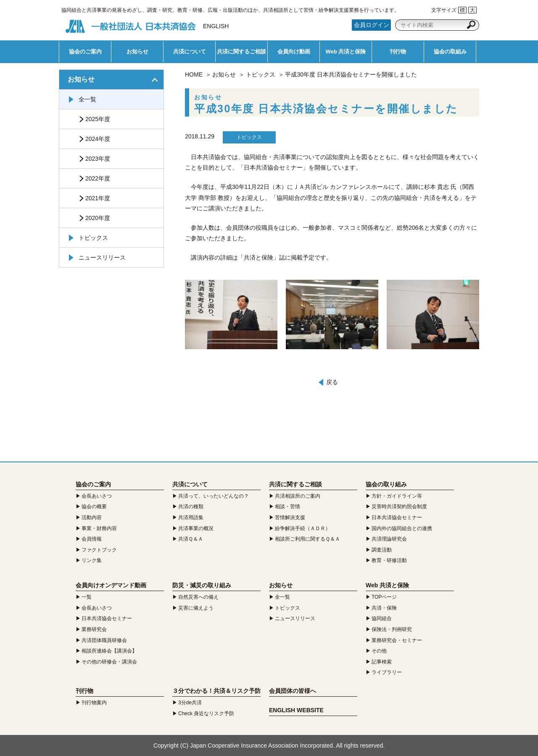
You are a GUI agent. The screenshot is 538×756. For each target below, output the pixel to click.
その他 (379, 651)
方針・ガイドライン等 (397, 496)
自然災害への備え (198, 597)
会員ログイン (372, 25)
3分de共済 (190, 703)
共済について (190, 52)
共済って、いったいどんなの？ (214, 496)
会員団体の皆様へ (293, 691)
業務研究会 (94, 629)
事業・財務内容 (99, 528)
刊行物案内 (94, 703)
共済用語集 (191, 517)
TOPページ (384, 597)
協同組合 (382, 618)
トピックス (261, 74)
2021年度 (98, 198)
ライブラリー (387, 672)
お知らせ (137, 52)
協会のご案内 (85, 52)
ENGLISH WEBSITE (296, 710)
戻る (332, 382)
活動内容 (92, 517)
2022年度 (98, 178)
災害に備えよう (196, 608)
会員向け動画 (294, 52)
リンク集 (92, 560)
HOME (194, 74)
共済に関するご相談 (241, 52)
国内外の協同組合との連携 (402, 528)
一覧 (87, 597)
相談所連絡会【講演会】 (109, 651)
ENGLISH (216, 26)
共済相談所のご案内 (298, 496)
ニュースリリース (102, 257)
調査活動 (382, 550)
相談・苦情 (287, 507)
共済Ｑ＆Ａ (191, 539)
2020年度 (98, 218)
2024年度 (98, 139)
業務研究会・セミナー (397, 640)
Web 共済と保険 (346, 52)
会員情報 (92, 539)
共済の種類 (191, 507)
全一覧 (87, 99)
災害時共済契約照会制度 (399, 507)
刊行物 (398, 52)
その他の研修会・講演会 (109, 662)
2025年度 (98, 119)
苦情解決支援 (290, 517)
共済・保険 (384, 608)
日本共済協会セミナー (397, 517)
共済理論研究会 (389, 539)
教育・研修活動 (389, 560)
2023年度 (98, 159)
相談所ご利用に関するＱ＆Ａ (307, 539)
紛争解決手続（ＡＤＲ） (303, 528)
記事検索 (382, 662)
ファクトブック (99, 550)
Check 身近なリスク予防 (206, 714)
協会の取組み (450, 52)
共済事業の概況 (196, 528)
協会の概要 (94, 507)
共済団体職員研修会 (104, 640)
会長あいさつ (97, 496)
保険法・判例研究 (392, 629)
